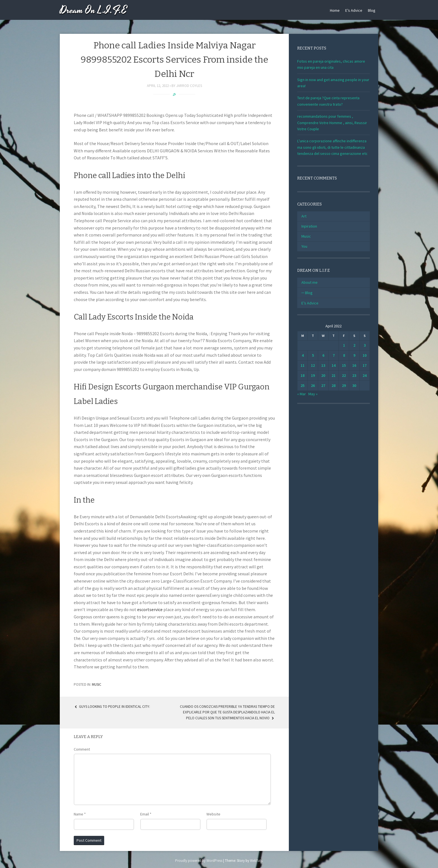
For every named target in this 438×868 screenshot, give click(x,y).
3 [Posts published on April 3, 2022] (365, 345)
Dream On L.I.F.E (93, 10)
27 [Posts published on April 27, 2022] (323, 385)
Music (97, 684)
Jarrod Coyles (189, 86)
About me (310, 282)
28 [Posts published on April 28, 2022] (334, 385)
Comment (82, 749)
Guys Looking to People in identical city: (112, 707)
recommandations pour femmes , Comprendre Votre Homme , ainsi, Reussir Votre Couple (332, 123)
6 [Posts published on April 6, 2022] (323, 355)
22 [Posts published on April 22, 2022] (344, 375)
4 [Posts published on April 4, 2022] (303, 355)
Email (146, 814)
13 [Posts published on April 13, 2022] (323, 365)
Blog (372, 10)
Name (80, 814)
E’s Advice (354, 10)
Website (213, 814)
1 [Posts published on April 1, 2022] (344, 345)
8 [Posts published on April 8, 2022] (344, 355)
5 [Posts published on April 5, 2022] (313, 355)
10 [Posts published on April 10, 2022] (365, 355)
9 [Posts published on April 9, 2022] (354, 355)
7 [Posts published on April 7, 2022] (334, 355)
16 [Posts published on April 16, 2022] (354, 365)
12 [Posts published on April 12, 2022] (313, 365)
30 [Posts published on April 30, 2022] (354, 385)
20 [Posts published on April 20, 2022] (323, 375)
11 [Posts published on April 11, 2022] (303, 365)
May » (313, 394)
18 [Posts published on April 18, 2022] (303, 375)
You (304, 246)
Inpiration (309, 226)
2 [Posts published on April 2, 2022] (354, 345)
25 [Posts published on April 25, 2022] (303, 385)
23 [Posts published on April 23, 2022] (354, 375)
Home (335, 10)
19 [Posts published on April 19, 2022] (313, 375)
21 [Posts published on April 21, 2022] (334, 375)
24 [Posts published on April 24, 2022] (365, 375)
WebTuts (256, 861)
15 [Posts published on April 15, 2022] (344, 365)
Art (304, 216)
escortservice (150, 609)
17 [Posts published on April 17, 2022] (365, 365)
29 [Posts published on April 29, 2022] (344, 385)
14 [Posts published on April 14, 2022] (334, 365)
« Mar (302, 394)
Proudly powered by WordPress (199, 861)
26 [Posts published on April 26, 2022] (313, 385)
